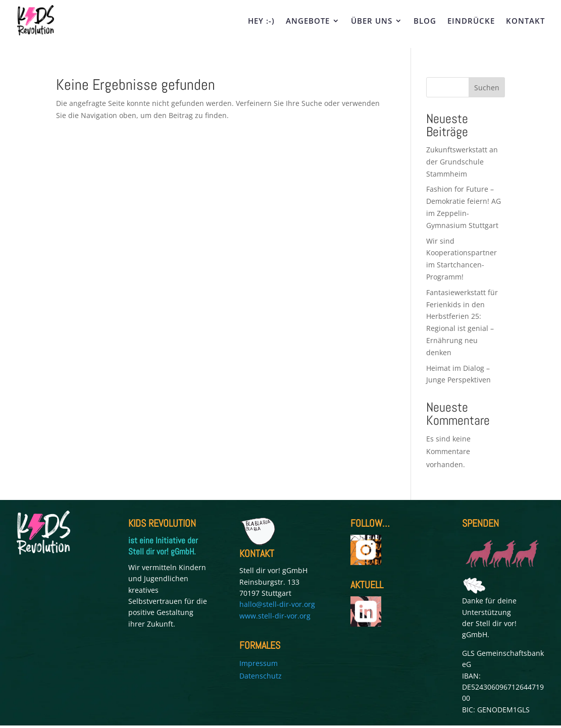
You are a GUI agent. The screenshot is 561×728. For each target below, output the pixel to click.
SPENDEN (480, 523)
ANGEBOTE (308, 21)
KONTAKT (525, 21)
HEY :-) (261, 21)
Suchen (487, 88)
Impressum (259, 663)
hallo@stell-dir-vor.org (277, 604)
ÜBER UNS (372, 21)
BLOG (425, 21)
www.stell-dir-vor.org (275, 616)
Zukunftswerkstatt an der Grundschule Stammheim (462, 162)
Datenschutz (261, 676)
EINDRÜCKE (471, 21)
